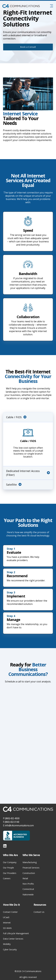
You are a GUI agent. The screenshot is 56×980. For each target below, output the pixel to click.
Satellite (14, 485)
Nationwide (28, 895)
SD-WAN (7, 928)
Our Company (10, 862)
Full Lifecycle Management (16, 933)
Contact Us (39, 912)
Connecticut (28, 889)
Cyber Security (10, 949)
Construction (29, 873)
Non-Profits (28, 884)
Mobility (7, 944)
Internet (7, 923)
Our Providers (10, 873)
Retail (25, 878)
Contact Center (10, 912)
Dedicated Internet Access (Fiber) (28, 473)
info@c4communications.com (19, 825)
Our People (8, 868)
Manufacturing (30, 862)
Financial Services (31, 868)
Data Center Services (13, 939)
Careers (7, 878)
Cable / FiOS (16, 417)
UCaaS (6, 917)
